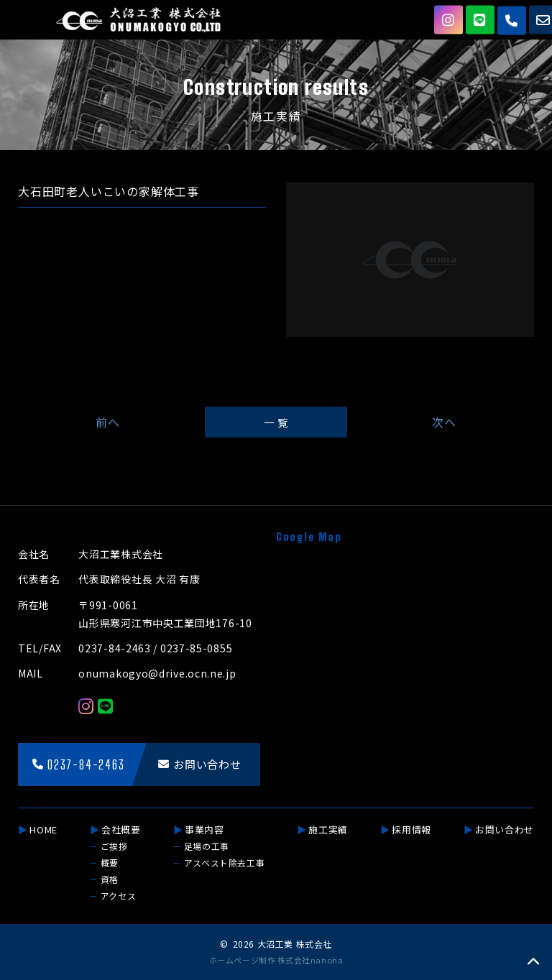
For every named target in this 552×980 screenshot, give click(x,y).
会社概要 (121, 829)
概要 (110, 863)
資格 (110, 879)
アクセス (118, 896)
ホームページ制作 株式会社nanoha (276, 960)
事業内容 (204, 829)
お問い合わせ (505, 829)
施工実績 (328, 829)
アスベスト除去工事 (224, 863)
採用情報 (411, 829)
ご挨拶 (114, 846)
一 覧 (276, 422)
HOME (43, 829)
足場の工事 (207, 846)
